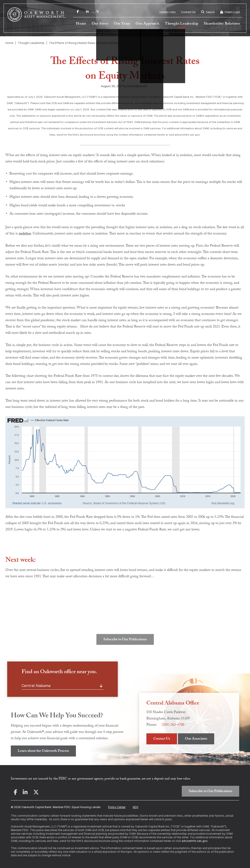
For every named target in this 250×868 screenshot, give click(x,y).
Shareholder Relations (222, 24)
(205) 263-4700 (173, 725)
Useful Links (168, 12)
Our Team (122, 24)
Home (81, 24)
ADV (135, 807)
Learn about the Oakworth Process (43, 751)
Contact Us (188, 12)
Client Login (230, 12)
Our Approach (148, 24)
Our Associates (196, 739)
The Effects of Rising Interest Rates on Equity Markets (84, 43)
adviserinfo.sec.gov (194, 841)
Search (208, 12)
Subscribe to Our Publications (125, 640)
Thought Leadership (182, 24)
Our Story (100, 24)
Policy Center (117, 807)
